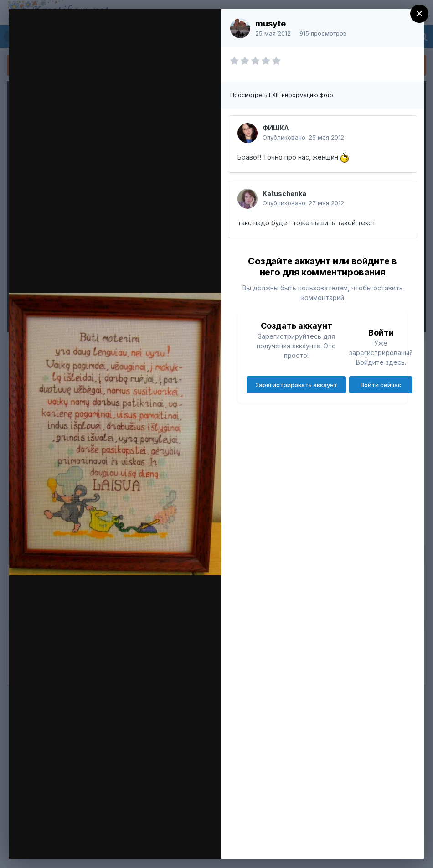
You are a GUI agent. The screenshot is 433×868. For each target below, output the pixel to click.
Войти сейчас (381, 385)
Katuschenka (284, 194)
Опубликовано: (303, 137)
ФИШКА (276, 128)
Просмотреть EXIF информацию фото (282, 95)
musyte (271, 23)
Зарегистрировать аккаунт (296, 385)
